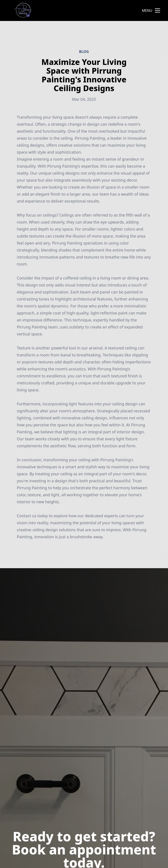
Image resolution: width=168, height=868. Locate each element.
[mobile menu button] (157, 10)
